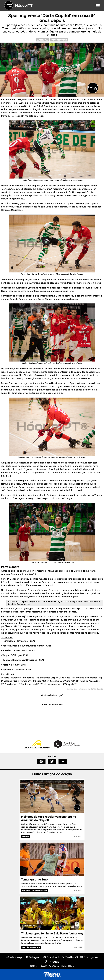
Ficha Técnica (54, 966)
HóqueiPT (44, 966)
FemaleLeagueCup (31, 947)
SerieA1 (25, 837)
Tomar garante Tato (34, 879)
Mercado (26, 891)
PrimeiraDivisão (59, 40)
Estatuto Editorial (67, 966)
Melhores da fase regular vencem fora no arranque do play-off (49, 818)
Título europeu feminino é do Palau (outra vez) (52, 933)
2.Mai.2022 (43, 40)
